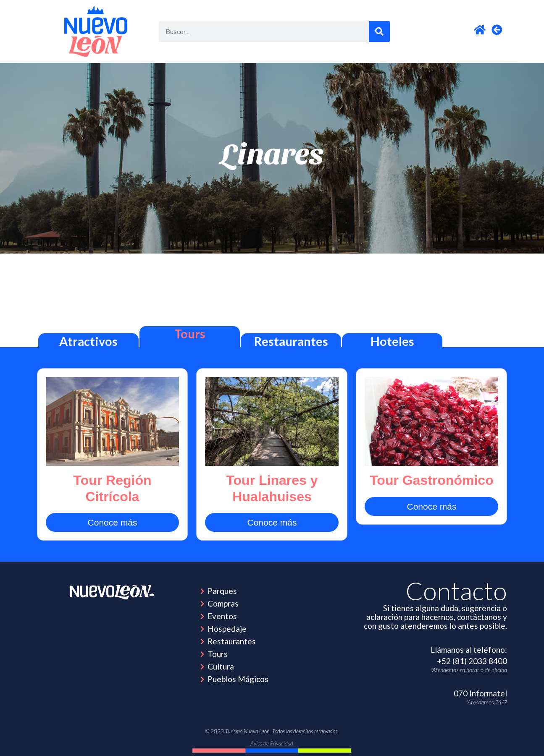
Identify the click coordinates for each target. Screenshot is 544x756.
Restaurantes (291, 341)
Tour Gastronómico (432, 480)
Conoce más (113, 522)
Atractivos (88, 341)
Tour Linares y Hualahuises (272, 488)
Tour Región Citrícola (112, 488)
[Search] (379, 31)
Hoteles (392, 341)
